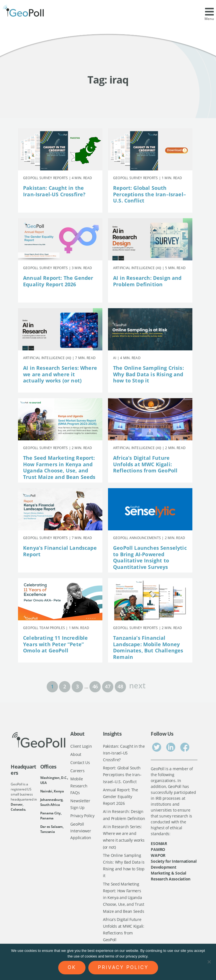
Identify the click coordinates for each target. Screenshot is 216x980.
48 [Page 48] (120, 686)
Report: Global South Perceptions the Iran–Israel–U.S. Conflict (149, 194)
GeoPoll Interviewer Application (81, 832)
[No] (209, 962)
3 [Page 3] (77, 686)
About (76, 754)
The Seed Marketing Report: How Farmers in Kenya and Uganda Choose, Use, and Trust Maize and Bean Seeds (59, 467)
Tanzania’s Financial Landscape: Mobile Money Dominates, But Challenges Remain (148, 647)
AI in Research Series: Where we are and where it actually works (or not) (60, 374)
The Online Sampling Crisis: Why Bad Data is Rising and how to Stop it (148, 374)
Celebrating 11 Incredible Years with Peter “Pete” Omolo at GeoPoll (56, 644)
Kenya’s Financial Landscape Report (60, 551)
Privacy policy (123, 967)
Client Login (81, 746)
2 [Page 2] (65, 686)
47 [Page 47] (108, 686)
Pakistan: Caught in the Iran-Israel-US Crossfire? (54, 191)
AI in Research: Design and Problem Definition (147, 281)
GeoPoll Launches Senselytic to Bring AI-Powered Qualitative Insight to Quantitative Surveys (150, 557)
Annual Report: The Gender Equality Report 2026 (58, 281)
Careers (77, 771)
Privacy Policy (82, 816)
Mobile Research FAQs (79, 786)
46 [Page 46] (95, 686)
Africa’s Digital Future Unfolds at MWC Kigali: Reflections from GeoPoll (145, 464)
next (137, 685)
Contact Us (80, 763)
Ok (72, 967)
